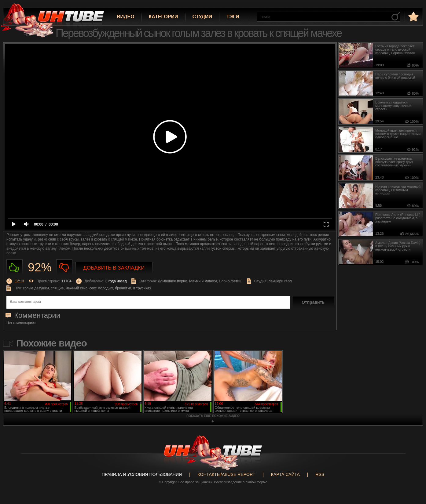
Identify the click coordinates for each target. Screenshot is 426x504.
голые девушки (36, 288)
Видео (126, 17)
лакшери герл (280, 281)
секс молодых (101, 288)
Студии (202, 17)
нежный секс (77, 288)
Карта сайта (285, 474)
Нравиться (15, 268)
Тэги (233, 17)
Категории (163, 17)
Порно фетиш (231, 281)
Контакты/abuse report (227, 474)
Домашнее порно (172, 281)
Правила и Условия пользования (142, 474)
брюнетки (123, 288)
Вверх (412, 475)
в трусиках (142, 288)
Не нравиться (64, 268)
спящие (57, 288)
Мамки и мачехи (203, 281)
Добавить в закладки (114, 268)
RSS (320, 474)
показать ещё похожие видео (213, 416)
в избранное (413, 16)
